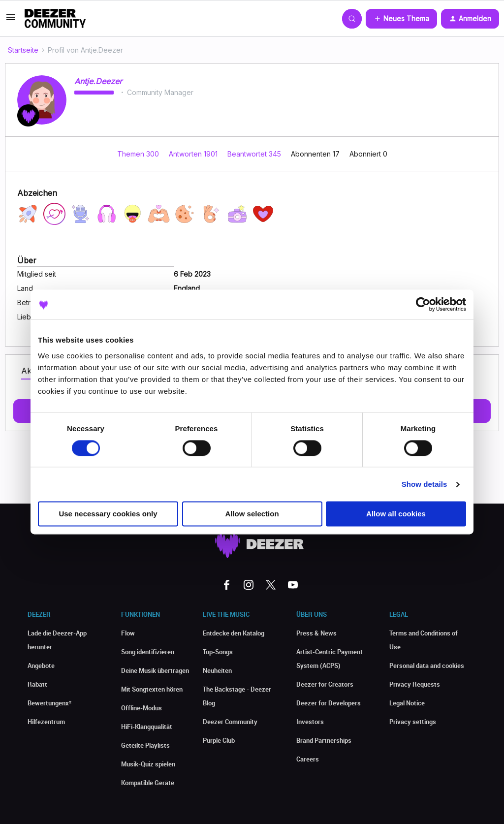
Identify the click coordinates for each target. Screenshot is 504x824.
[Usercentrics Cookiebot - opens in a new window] (423, 304)
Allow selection (252, 514)
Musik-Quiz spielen (148, 764)
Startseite (23, 50)
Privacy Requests (415, 684)
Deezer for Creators (325, 684)
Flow (128, 633)
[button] (11, 20)
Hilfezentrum (46, 722)
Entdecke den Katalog (234, 633)
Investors (310, 722)
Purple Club (219, 740)
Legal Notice (407, 703)
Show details (425, 484)
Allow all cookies (396, 514)
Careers (308, 759)
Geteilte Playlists (145, 745)
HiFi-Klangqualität (147, 727)
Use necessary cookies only (108, 514)
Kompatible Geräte (148, 783)
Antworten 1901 (194, 154)
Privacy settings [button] (413, 722)
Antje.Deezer (98, 81)
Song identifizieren (148, 652)
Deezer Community (230, 722)
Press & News (316, 633)
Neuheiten (217, 670)
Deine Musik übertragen (155, 670)
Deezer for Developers (329, 703)
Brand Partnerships (324, 740)
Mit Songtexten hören (152, 689)
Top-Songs (218, 652)
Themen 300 (139, 154)
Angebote (41, 666)
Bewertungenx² (49, 703)
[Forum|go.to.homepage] (55, 19)
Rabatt (37, 684)
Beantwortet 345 (255, 154)
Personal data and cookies (427, 666)
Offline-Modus (142, 708)
